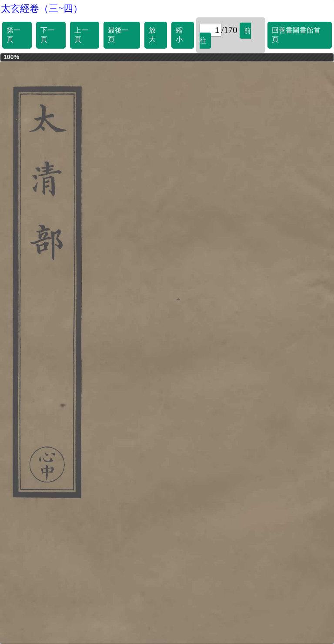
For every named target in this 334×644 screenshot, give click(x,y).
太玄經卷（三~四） (42, 8)
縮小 (179, 35)
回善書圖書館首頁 (296, 35)
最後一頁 (118, 35)
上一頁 (81, 35)
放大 (152, 35)
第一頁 (13, 35)
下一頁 (47, 35)
